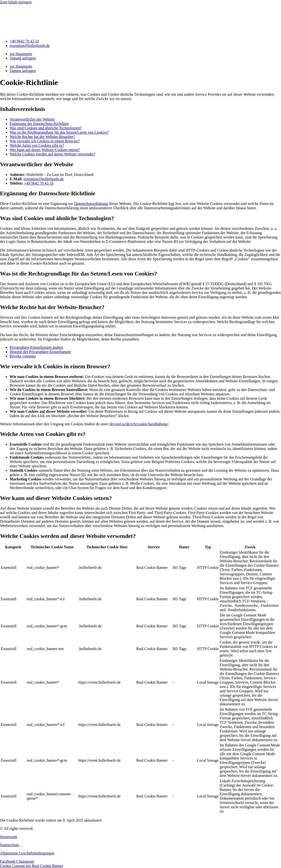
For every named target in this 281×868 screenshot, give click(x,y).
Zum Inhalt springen (16, 2)
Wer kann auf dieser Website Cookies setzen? (45, 150)
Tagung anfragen (23, 58)
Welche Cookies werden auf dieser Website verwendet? (52, 154)
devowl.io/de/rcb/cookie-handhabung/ (139, 424)
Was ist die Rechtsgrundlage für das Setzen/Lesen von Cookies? (59, 132)
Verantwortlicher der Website (32, 119)
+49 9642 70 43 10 (39, 183)
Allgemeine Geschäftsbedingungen (27, 853)
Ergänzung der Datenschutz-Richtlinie (39, 124)
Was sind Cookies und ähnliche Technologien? (46, 128)
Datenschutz (10, 845)
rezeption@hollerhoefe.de (43, 179)
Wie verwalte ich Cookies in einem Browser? (45, 141)
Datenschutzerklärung (91, 204)
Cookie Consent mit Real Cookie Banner (32, 866)
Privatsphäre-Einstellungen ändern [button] (36, 347)
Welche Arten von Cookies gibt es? (37, 145)
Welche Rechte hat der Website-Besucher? (42, 137)
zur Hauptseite (21, 54)
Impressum (9, 837)
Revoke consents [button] (23, 356)
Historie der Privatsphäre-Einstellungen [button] (40, 352)
